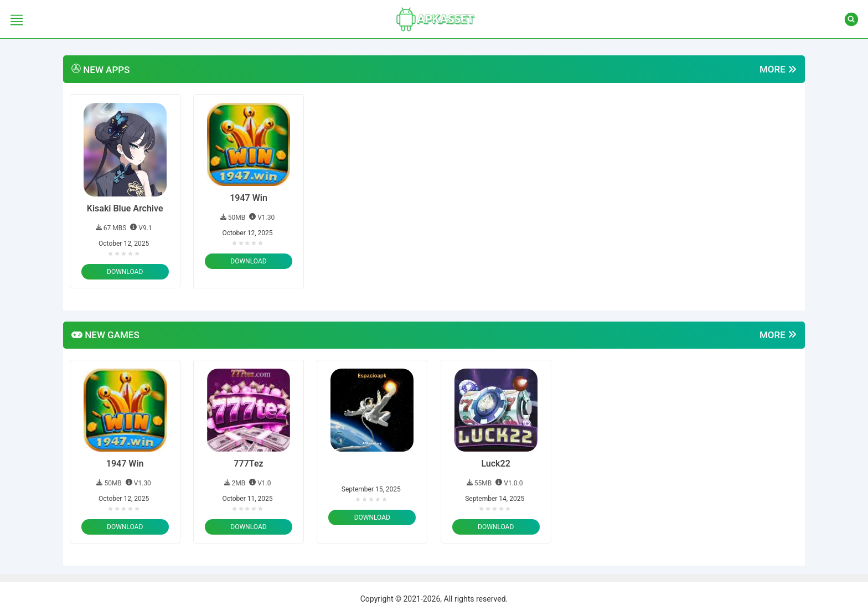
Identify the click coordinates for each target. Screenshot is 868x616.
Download (125, 272)
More (778, 69)
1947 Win (249, 198)
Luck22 (495, 464)
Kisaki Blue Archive (125, 208)
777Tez (248, 464)
